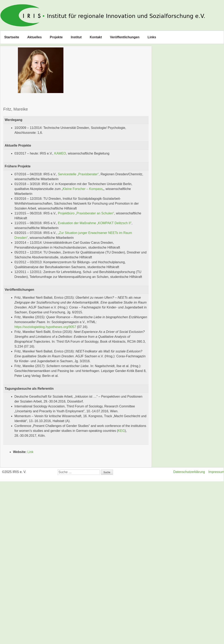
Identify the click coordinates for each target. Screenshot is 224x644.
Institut (76, 37)
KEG (121, 431)
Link (30, 452)
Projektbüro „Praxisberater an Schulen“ (86, 213)
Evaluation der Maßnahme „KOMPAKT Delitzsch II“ (95, 223)
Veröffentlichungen (125, 37)
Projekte (56, 37)
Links (152, 37)
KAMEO (60, 153)
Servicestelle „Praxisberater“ (78, 174)
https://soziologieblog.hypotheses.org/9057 (45, 327)
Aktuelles (34, 37)
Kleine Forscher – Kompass (83, 189)
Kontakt (96, 37)
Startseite (12, 37)
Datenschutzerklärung (189, 472)
